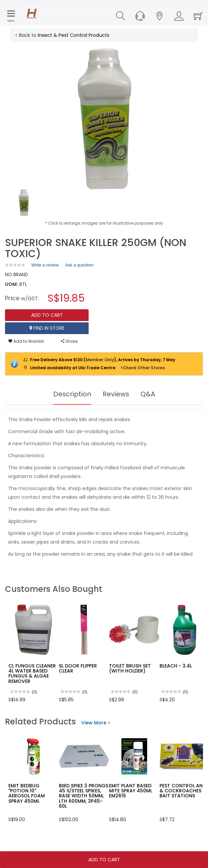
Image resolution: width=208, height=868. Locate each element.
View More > (96, 723)
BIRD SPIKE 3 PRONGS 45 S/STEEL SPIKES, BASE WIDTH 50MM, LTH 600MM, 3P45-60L (84, 796)
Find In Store (47, 328)
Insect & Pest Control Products (74, 35)
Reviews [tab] (116, 394)
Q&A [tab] (148, 394)
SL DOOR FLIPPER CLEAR (78, 668)
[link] (15, 265)
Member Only (100, 360)
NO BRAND (17, 274)
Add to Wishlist (26, 341)
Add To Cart (104, 860)
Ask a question (79, 265)
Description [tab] (72, 394)
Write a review (45, 266)
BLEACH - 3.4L (176, 666)
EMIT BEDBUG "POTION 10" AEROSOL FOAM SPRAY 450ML (27, 793)
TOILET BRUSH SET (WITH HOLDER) (130, 668)
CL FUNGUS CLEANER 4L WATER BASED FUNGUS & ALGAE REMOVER (32, 674)
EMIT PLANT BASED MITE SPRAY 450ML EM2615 (131, 791)
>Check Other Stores (143, 368)
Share (69, 341)
